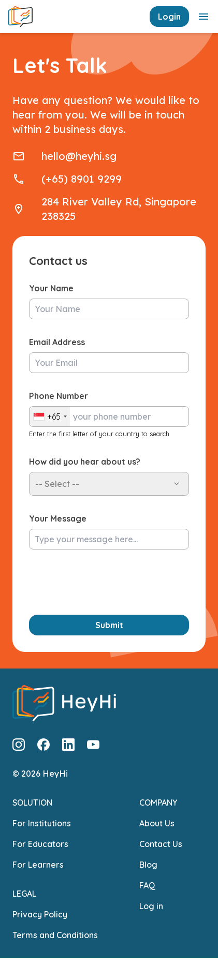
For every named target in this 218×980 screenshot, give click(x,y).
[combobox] (50, 417)
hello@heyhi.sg (79, 156)
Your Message (58, 518)
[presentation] (108, 582)
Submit (109, 625)
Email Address (57, 342)
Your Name (51, 288)
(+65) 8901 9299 (82, 179)
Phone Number (59, 396)
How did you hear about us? (85, 462)
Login (169, 17)
